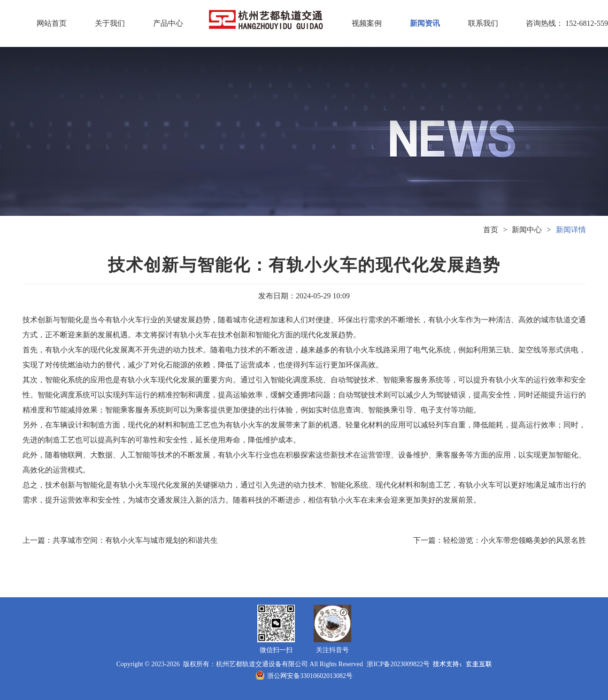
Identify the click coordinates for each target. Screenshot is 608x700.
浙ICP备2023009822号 (398, 664)
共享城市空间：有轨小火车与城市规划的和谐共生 (135, 540)
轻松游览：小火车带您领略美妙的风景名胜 (515, 540)
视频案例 (367, 23)
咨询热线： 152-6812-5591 (541, 23)
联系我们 (483, 23)
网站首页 (52, 23)
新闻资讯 (425, 23)
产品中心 (168, 23)
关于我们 (110, 23)
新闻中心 (527, 230)
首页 (491, 230)
